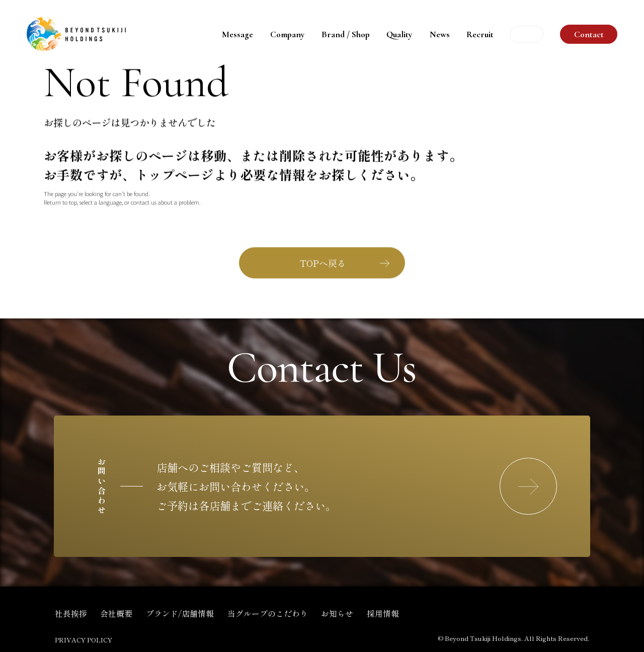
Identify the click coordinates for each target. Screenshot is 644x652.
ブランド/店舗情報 (180, 614)
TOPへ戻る (323, 264)
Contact (589, 34)
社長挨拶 (71, 614)
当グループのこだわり (268, 614)
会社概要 (116, 614)
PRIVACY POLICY (84, 640)
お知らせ (337, 614)
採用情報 (383, 614)
